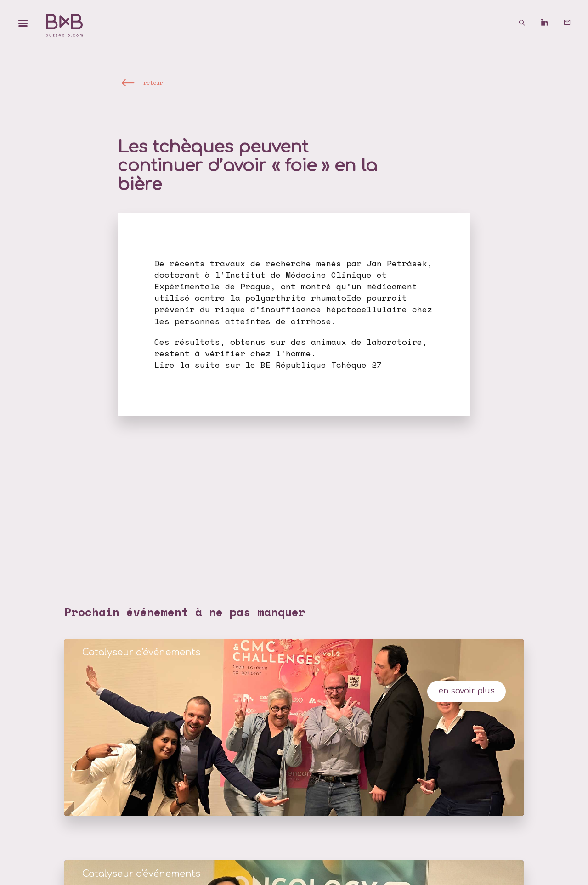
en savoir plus (467, 691)
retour (153, 82)
